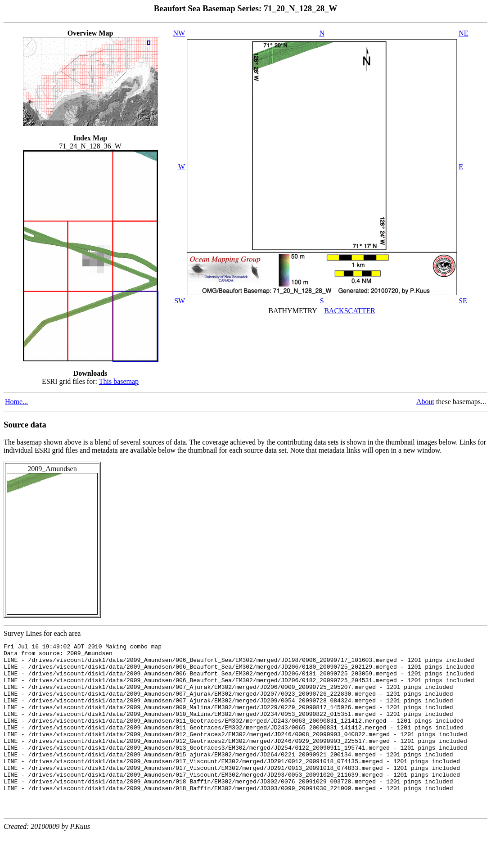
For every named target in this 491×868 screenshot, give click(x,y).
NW (179, 33)
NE (463, 33)
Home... (16, 402)
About (425, 402)
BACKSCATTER (350, 311)
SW (180, 301)
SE (463, 301)
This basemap (119, 381)
